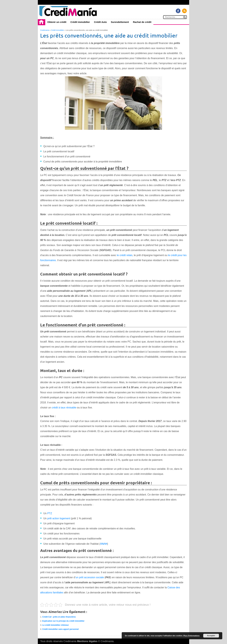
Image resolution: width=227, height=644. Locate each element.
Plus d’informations (191, 636)
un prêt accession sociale (90, 577)
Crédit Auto (100, 22)
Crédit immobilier (80, 22)
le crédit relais (125, 255)
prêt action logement (59, 518)
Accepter (211, 636)
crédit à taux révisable (64, 408)
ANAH (104, 544)
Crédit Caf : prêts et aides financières (59, 617)
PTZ (50, 513)
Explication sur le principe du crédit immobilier (63, 621)
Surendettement (120, 22)
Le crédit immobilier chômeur (55, 625)
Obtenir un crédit (57, 22)
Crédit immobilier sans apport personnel (60, 629)
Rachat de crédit (142, 22)
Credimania (45, 30)
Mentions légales (87, 641)
